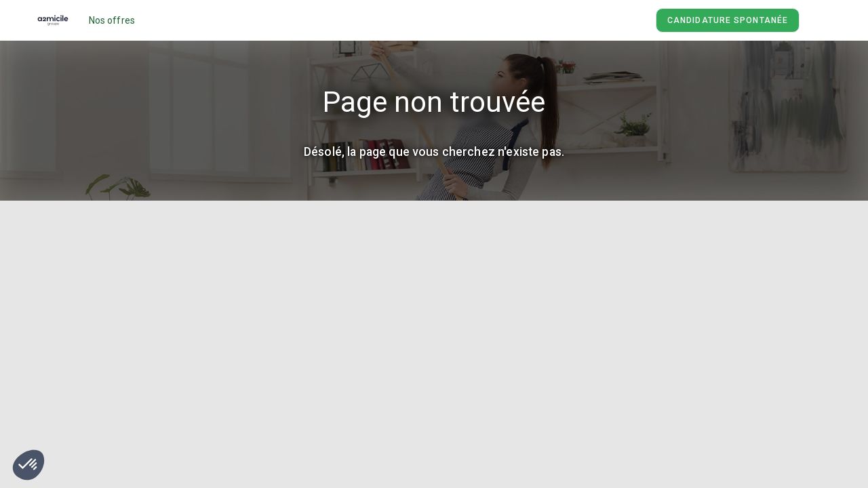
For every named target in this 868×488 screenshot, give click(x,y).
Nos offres (112, 20)
